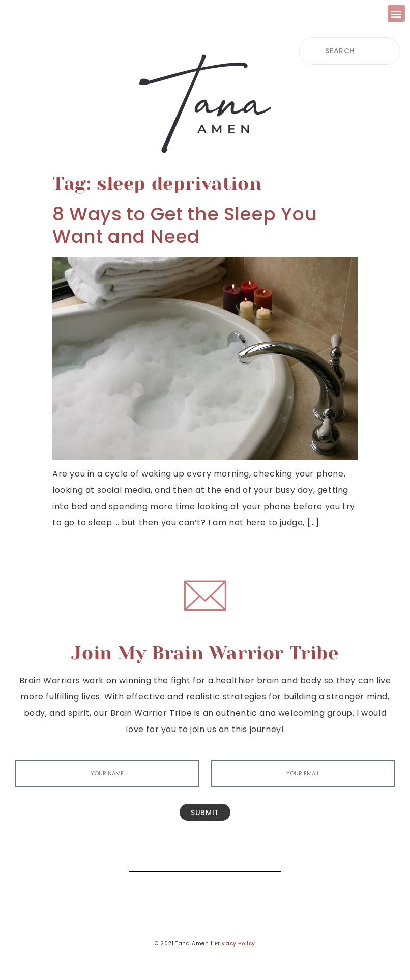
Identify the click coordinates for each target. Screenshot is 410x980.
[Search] (266, 856)
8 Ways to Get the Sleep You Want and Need (185, 225)
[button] (396, 13)
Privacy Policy (235, 944)
